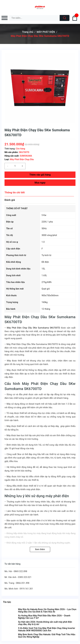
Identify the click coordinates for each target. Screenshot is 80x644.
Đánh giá (10, 200)
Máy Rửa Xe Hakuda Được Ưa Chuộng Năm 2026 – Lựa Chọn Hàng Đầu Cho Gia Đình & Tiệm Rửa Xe (47, 611)
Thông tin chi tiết (15, 192)
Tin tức (7, 602)
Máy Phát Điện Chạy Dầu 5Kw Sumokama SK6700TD (33, 328)
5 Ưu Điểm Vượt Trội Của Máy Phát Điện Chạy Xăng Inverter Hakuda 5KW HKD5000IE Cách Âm (47, 629)
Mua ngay (40, 183)
